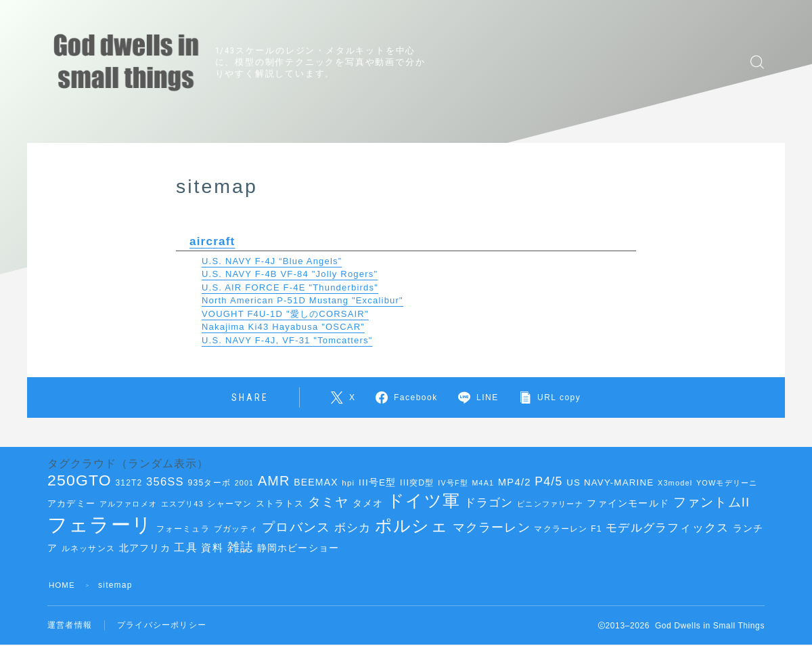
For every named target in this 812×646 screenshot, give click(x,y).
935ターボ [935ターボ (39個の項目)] (210, 483)
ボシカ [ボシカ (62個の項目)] (353, 528)
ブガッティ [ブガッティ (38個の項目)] (236, 529)
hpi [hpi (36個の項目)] (348, 483)
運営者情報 (70, 626)
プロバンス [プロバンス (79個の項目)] (296, 527)
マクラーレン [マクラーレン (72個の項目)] (492, 527)
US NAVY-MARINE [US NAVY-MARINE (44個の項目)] (610, 482)
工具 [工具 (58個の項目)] (185, 547)
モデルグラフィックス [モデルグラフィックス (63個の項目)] (667, 528)
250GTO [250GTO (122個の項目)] (80, 480)
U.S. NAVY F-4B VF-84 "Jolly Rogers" (290, 273)
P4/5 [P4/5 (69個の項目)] (548, 481)
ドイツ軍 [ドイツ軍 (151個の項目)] (424, 500)
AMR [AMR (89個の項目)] (274, 481)
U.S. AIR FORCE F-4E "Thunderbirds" (290, 287)
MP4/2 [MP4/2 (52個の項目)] (515, 482)
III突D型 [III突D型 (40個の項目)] (417, 483)
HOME (63, 585)
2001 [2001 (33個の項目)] (245, 483)
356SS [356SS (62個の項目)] (165, 482)
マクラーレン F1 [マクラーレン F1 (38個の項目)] (568, 529)
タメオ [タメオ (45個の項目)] (368, 503)
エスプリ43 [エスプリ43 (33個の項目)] (182, 504)
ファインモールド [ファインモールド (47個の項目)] (628, 503)
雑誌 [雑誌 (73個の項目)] (240, 547)
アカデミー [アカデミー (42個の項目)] (71, 503)
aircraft (212, 241)
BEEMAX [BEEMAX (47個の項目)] (316, 482)
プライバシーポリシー (162, 626)
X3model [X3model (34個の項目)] (675, 483)
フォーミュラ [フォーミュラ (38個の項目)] (183, 529)
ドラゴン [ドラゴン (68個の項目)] (489, 502)
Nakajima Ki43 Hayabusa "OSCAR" (283, 326)
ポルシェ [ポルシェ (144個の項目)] (412, 526)
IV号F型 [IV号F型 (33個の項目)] (453, 483)
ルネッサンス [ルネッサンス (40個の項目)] (88, 548)
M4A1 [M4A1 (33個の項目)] (483, 483)
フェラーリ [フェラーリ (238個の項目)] (100, 524)
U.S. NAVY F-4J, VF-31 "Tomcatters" (287, 340)
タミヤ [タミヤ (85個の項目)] (329, 502)
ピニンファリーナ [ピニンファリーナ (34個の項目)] (550, 504)
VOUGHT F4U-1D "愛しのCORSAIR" (285, 313)
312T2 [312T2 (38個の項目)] (129, 483)
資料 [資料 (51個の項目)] (212, 548)
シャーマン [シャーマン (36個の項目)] (229, 504)
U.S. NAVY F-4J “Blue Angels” (272, 260)
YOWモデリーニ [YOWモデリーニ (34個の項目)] (727, 483)
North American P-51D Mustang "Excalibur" (302, 300)
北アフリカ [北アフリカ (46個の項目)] (145, 548)
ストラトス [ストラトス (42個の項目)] (280, 503)
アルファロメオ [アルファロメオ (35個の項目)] (128, 504)
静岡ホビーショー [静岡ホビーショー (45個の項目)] (298, 548)
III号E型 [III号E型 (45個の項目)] (377, 482)
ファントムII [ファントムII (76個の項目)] (712, 502)
